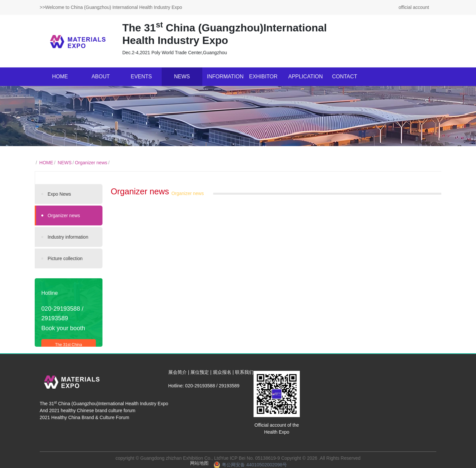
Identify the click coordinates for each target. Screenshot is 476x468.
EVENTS (141, 77)
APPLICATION (306, 77)
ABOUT (101, 77)
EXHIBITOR (263, 77)
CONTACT (344, 77)
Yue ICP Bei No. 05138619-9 (250, 458)
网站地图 (199, 463)
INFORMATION (225, 77)
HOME (60, 77)
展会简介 (178, 372)
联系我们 (244, 372)
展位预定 (200, 372)
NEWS (182, 77)
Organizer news (91, 163)
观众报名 (222, 372)
